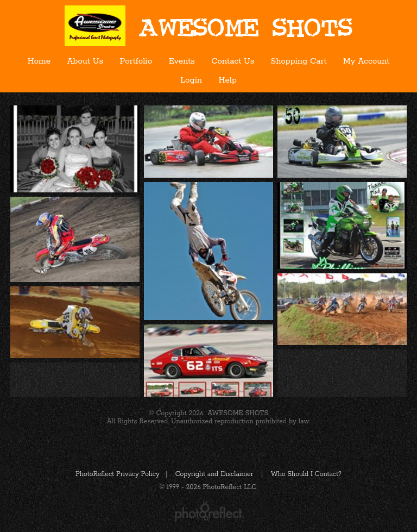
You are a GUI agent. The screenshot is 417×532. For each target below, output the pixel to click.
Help (228, 80)
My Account (366, 61)
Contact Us (233, 61)
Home (39, 61)
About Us (85, 61)
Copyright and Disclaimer (215, 474)
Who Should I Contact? (306, 474)
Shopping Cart (299, 61)
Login (191, 80)
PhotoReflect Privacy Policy (118, 474)
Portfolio (136, 61)
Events (182, 61)
